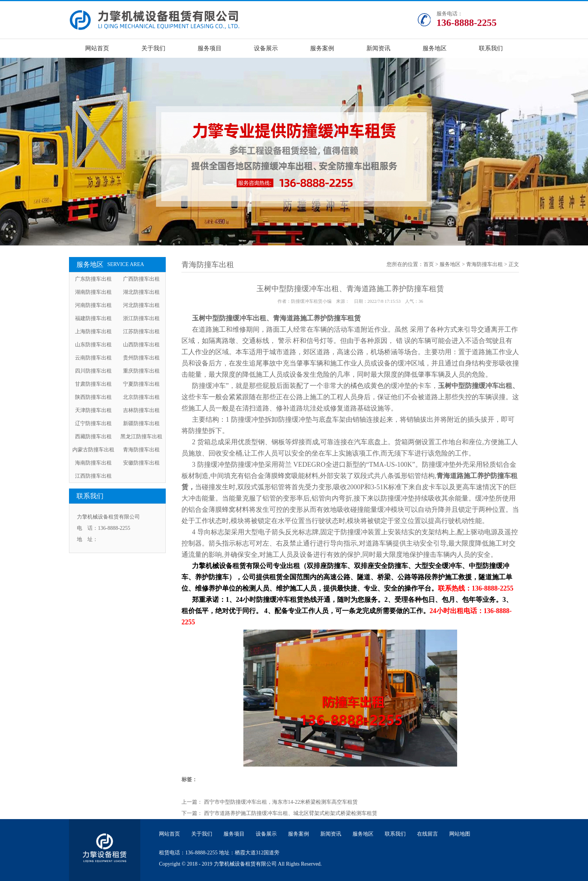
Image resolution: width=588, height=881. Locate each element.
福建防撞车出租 (93, 318)
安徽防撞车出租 (141, 463)
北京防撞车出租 (141, 397)
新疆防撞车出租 (141, 423)
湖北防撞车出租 (141, 292)
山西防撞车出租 (141, 345)
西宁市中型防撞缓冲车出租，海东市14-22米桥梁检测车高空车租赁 (281, 802)
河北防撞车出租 (141, 305)
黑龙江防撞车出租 (141, 437)
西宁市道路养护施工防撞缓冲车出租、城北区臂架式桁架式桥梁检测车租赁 (291, 813)
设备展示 (266, 48)
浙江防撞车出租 (141, 318)
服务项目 (210, 48)
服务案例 (322, 48)
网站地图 (460, 834)
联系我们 (491, 48)
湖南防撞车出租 (93, 292)
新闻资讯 (378, 48)
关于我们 (153, 48)
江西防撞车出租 (93, 476)
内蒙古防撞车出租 (93, 450)
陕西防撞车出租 (93, 397)
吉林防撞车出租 (141, 410)
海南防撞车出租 (93, 463)
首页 (429, 264)
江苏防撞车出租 (141, 332)
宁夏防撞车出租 (141, 384)
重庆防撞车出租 (141, 371)
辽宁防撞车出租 (93, 423)
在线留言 (427, 834)
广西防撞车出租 (141, 279)
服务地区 (435, 48)
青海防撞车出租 (141, 450)
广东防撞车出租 (93, 279)
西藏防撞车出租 (93, 437)
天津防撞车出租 (93, 410)
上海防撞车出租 (93, 332)
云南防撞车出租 (93, 358)
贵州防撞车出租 (141, 358)
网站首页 (97, 48)
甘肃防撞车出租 (93, 384)
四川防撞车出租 (93, 371)
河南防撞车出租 (93, 305)
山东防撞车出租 (93, 345)
